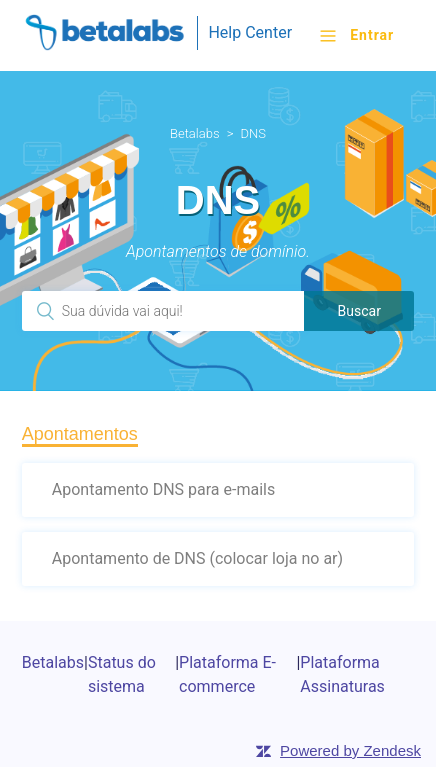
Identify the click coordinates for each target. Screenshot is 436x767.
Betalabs (195, 133)
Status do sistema (122, 674)
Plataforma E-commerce (227, 674)
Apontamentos (80, 434)
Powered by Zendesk (350, 750)
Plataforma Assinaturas (342, 674)
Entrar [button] (372, 35)
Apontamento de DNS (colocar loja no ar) (197, 558)
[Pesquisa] (163, 311)
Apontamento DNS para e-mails (163, 489)
